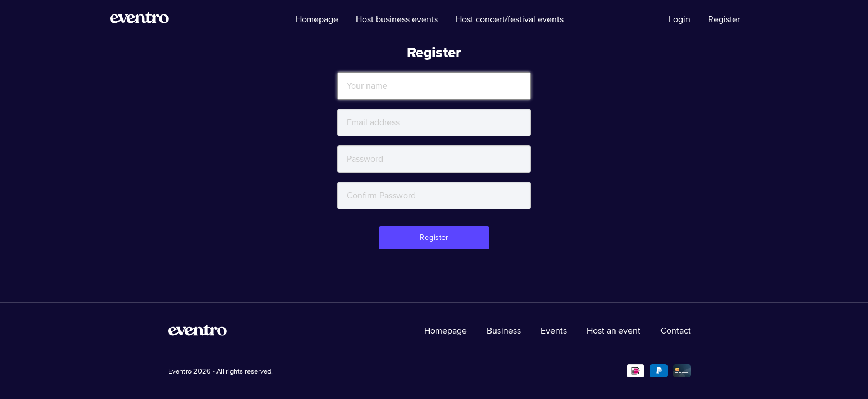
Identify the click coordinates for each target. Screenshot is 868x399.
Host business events (397, 19)
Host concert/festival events (510, 19)
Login (680, 19)
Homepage (317, 19)
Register (724, 19)
